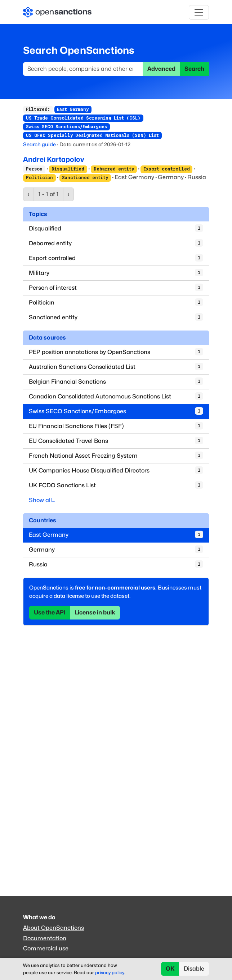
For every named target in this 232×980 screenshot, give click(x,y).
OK (170, 969)
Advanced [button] (161, 69)
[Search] (83, 69)
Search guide (39, 144)
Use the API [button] (50, 612)
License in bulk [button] (95, 612)
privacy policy (110, 973)
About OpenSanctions (53, 928)
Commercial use (46, 948)
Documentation (45, 938)
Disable (194, 969)
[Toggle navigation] (199, 12)
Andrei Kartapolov (53, 159)
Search (194, 69)
